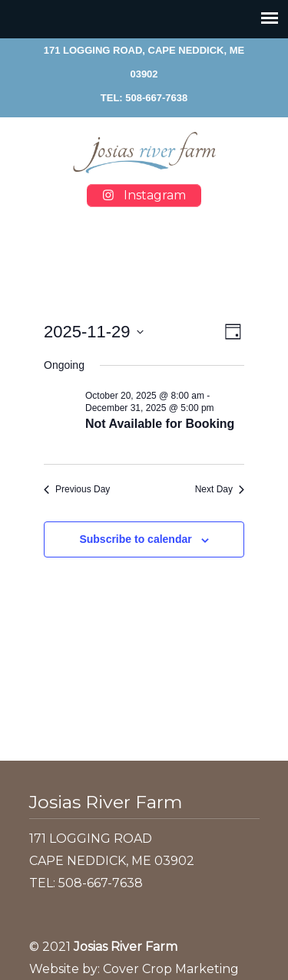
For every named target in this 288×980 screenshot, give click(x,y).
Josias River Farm (144, 153)
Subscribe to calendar (135, 539)
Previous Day (77, 489)
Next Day (220, 489)
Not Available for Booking (160, 424)
